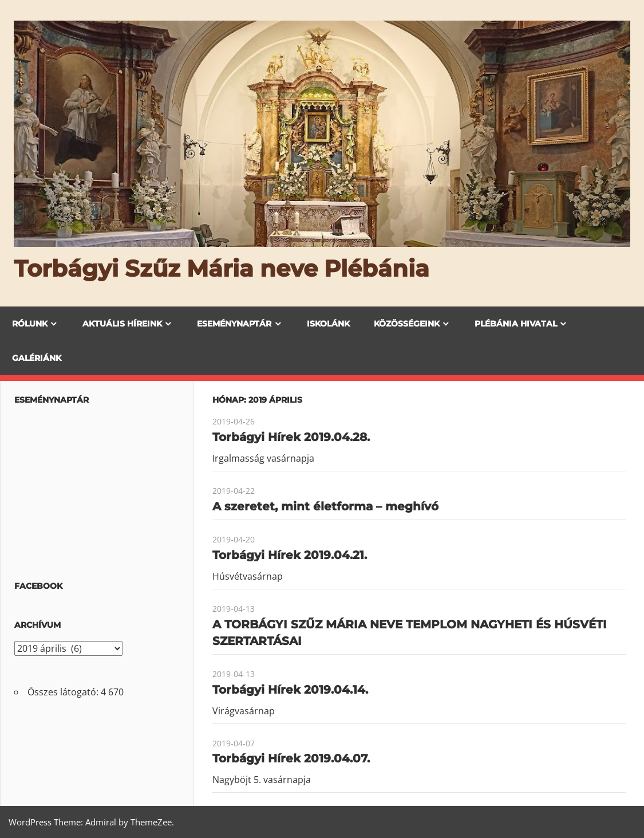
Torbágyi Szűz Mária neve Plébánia (222, 268)
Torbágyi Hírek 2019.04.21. (290, 555)
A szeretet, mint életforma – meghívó (325, 506)
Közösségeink (407, 324)
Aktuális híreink (122, 324)
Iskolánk (328, 324)
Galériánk (37, 358)
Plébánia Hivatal (516, 324)
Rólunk (30, 324)
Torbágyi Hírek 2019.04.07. (291, 758)
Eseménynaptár (234, 324)
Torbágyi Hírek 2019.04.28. (291, 437)
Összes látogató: (64, 692)
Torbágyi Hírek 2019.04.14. (290, 690)
